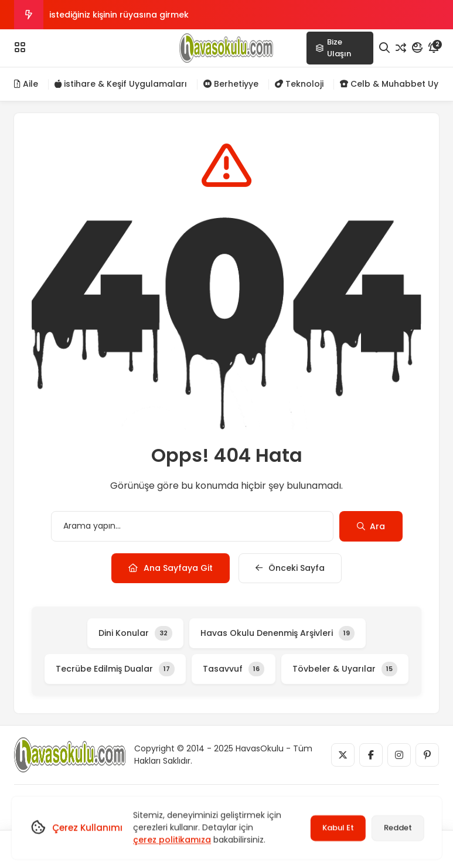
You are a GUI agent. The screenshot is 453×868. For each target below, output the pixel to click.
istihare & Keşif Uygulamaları (121, 84)
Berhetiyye (231, 84)
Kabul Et (338, 828)
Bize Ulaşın (333, 48)
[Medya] (343, 755)
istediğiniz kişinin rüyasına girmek (119, 15)
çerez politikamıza (172, 840)
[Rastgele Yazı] (401, 48)
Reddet (398, 828)
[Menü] (20, 47)
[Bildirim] (434, 48)
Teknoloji (299, 84)
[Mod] (417, 48)
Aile (26, 84)
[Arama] (384, 48)
